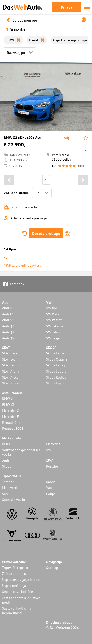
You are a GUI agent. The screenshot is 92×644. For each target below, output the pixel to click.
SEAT (50, 460)
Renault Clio (11, 423)
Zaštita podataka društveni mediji (22, 600)
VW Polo (53, 314)
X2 (6, 257)
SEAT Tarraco (12, 383)
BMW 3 (7, 398)
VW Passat (54, 320)
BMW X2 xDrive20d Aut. (23, 138)
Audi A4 (8, 314)
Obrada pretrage (46, 233)
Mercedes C (11, 411)
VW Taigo (53, 338)
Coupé (51, 494)
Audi (6, 460)
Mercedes (53, 444)
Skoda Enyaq (56, 383)
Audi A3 (8, 308)
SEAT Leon (10, 359)
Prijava (67, 7)
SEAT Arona (11, 371)
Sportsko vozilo (14, 500)
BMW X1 (8, 404)
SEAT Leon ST (12, 365)
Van (49, 488)
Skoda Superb (56, 371)
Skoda (7, 466)
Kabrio (51, 482)
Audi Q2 (8, 326)
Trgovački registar (15, 568)
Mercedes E (11, 416)
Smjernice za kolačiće (18, 592)
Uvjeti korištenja (14, 585)
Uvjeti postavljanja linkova (21, 580)
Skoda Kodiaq (56, 377)
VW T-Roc (53, 332)
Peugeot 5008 (13, 428)
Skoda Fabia (55, 353)
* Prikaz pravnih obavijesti (23, 265)
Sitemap (52, 568)
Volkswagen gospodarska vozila (21, 452)
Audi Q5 (8, 338)
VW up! (52, 308)
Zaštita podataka (14, 573)
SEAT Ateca (10, 377)
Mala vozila (10, 488)
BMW (6, 444)
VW (49, 450)
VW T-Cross (55, 326)
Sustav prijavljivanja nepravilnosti (17, 610)
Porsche (52, 466)
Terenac (8, 482)
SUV (5, 494)
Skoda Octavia (57, 359)
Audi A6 (8, 320)
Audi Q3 (8, 332)
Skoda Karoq (55, 365)
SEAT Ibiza (10, 353)
